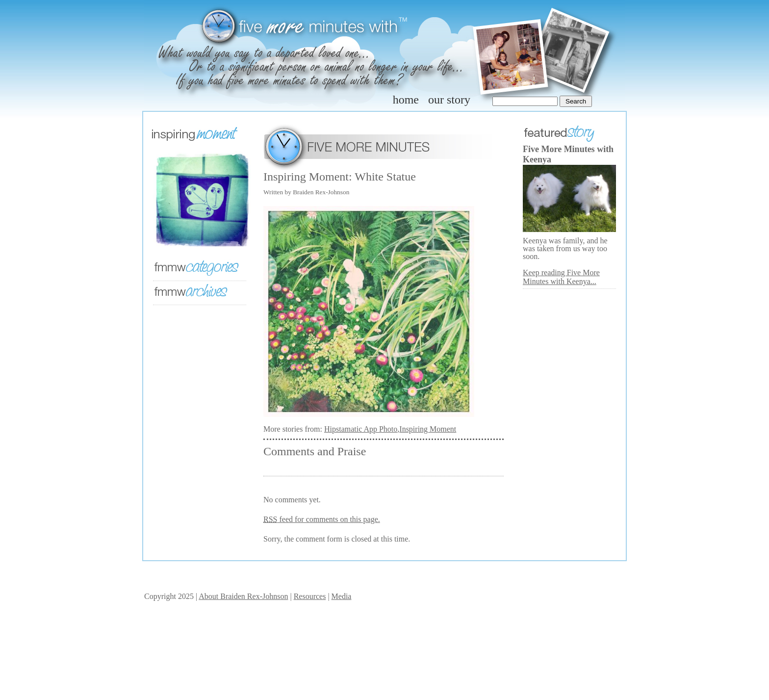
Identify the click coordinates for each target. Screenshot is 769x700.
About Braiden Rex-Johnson (243, 596)
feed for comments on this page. (322, 519)
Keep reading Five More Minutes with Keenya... (561, 277)
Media (342, 596)
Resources (310, 596)
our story (449, 100)
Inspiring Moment (428, 429)
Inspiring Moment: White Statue (340, 177)
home (406, 100)
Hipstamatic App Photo (361, 429)
